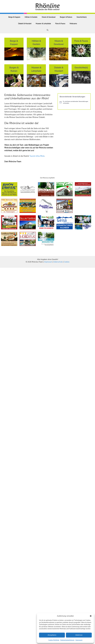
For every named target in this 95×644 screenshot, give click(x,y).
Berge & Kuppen (14, 17)
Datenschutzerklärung (67, 640)
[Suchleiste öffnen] (48, 30)
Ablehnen (79, 635)
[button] (91, 616)
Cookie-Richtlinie (54, 640)
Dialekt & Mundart (25, 24)
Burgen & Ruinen (66, 17)
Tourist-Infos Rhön (37, 156)
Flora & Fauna (60, 24)
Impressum (79, 640)
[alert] (74, 102)
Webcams (73, 24)
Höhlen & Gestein (31, 17)
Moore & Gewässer (49, 17)
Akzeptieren (52, 635)
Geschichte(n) (82, 17)
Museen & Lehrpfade (43, 24)
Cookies (67, 262)
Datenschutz (58, 262)
